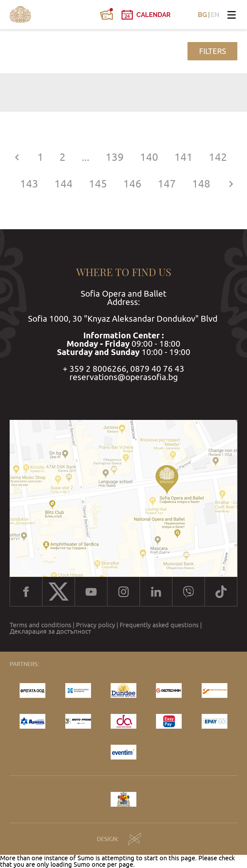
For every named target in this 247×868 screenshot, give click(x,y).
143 (29, 184)
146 (132, 184)
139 (115, 157)
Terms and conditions (41, 625)
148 (201, 184)
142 (218, 157)
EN (215, 15)
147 (167, 184)
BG (202, 15)
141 (183, 157)
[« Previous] (17, 157)
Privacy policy (96, 625)
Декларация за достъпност (50, 631)
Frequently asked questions (159, 625)
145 (98, 184)
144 (64, 184)
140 (149, 157)
